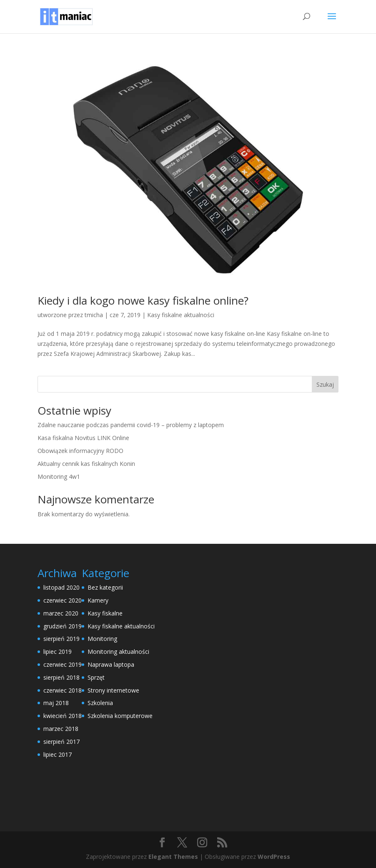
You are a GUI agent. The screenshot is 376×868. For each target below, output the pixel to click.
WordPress (274, 857)
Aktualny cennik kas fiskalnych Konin (86, 464)
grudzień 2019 (63, 626)
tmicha (94, 315)
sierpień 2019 (61, 639)
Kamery (98, 600)
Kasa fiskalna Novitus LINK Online (83, 438)
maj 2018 (56, 703)
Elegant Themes (173, 857)
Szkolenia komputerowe (120, 716)
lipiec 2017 (58, 754)
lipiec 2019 (58, 652)
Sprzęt (96, 677)
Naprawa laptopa (111, 664)
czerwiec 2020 (63, 600)
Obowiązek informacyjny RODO (80, 451)
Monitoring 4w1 (59, 477)
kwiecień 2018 (63, 716)
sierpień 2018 (61, 677)
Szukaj (325, 384)
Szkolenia (100, 703)
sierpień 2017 (61, 742)
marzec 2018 (61, 729)
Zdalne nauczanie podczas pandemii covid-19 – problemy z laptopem (131, 425)
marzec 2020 (61, 613)
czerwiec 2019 (63, 664)
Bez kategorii (105, 587)
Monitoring (102, 639)
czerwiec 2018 (63, 690)
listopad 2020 (61, 587)
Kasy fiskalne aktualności (181, 315)
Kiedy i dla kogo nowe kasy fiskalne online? (143, 300)
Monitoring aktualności (118, 652)
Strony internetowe (113, 690)
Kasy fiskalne (105, 613)
